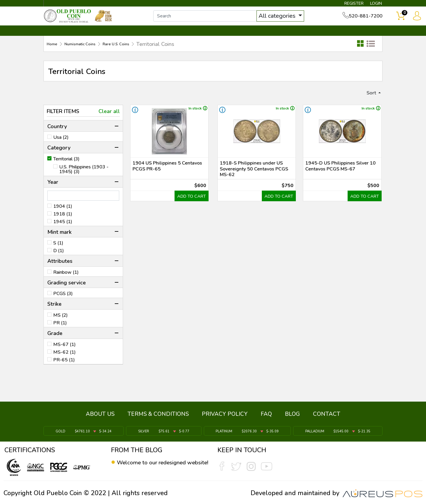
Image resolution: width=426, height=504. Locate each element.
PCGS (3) (63, 302)
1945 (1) (63, 229)
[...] (213, 20)
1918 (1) (63, 222)
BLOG (292, 417)
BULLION (62, 38)
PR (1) (60, 331)
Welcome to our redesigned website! (158, 467)
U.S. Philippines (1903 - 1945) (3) (84, 177)
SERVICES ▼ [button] (286, 38)
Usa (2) (61, 145)
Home (54, 51)
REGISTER (344, 5)
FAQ (266, 417)
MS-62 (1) (64, 360)
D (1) (59, 259)
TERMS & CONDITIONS (158, 417)
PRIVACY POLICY (225, 417)
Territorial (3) (66, 167)
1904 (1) (63, 214)
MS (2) (60, 323)
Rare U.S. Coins (137, 51)
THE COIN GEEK (235, 38)
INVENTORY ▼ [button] (107, 38)
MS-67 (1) (64, 352)
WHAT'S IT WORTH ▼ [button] (170, 38)
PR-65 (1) (64, 368)
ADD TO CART (188, 220)
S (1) (58, 251)
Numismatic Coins (90, 51)
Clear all (109, 119)
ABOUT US (100, 417)
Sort (369, 100)
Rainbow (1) (66, 280)
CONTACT (362, 38)
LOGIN (371, 5)
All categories (285, 20)
